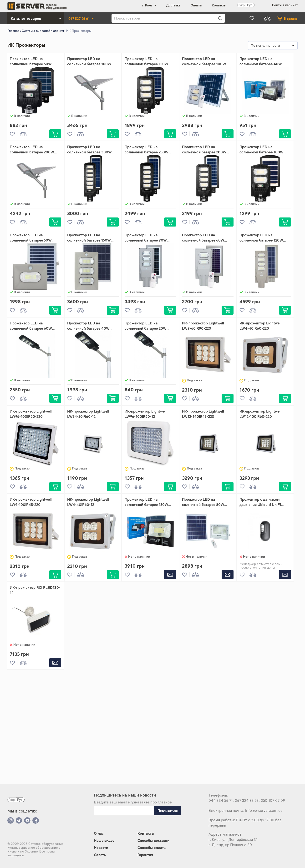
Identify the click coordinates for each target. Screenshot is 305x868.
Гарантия (145, 855)
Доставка (173, 5)
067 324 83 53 (247, 800)
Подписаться (168, 811)
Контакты (219, 5)
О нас (99, 833)
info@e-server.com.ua (264, 810)
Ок (53, 88)
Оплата (196, 5)
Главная (13, 31)
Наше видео (104, 840)
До (28, 81)
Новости (101, 848)
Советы (100, 855)
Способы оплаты (152, 848)
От (12, 81)
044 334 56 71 (221, 800)
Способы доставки (153, 840)
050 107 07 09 (273, 800)
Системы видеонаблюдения (43, 31)
